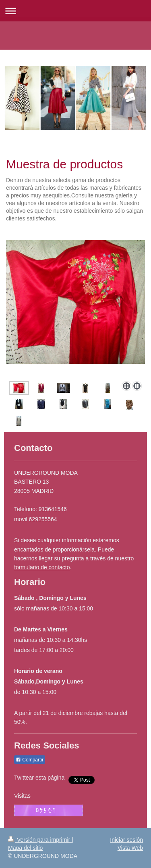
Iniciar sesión (126, 840)
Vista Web (130, 848)
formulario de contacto (42, 567)
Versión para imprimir (40, 840)
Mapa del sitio (25, 848)
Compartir (30, 760)
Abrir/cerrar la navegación (75, 11)
